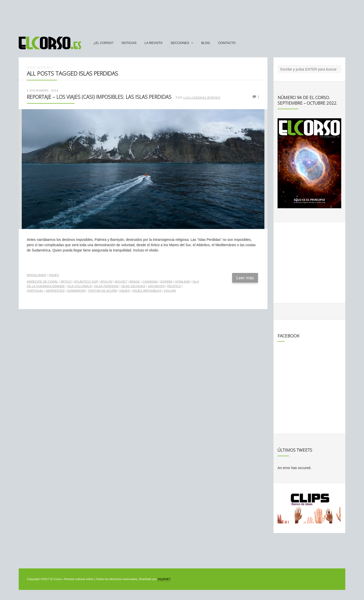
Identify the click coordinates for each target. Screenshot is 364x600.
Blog (206, 43)
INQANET (164, 579)
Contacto (227, 43)
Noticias (129, 43)
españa (166, 282)
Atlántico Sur (86, 282)
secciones (180, 43)
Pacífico (174, 286)
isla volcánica (79, 286)
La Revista (154, 43)
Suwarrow (76, 291)
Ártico (66, 282)
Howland (182, 282)
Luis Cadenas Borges (202, 98)
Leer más (245, 278)
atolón (106, 282)
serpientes (55, 291)
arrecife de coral (42, 282)
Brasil (135, 282)
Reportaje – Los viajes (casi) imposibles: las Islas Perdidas (99, 97)
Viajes (54, 275)
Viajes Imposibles (147, 291)
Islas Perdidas (106, 286)
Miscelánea (36, 275)
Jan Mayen (156, 286)
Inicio (31, 67)
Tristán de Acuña (102, 291)
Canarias (150, 282)
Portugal (35, 291)
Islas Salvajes (133, 286)
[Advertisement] (182, 16)
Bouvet (121, 282)
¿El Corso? (104, 43)
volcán (170, 291)
